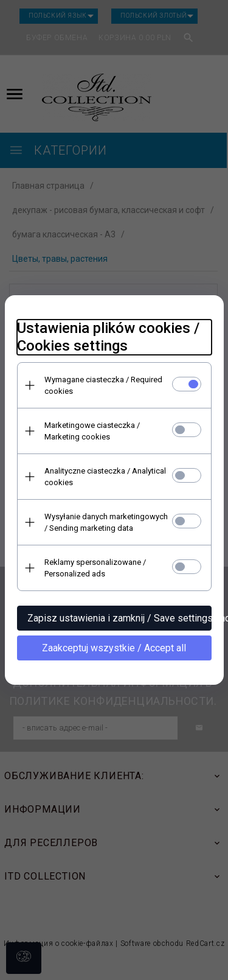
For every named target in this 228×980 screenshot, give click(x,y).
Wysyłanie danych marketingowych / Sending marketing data (106, 522)
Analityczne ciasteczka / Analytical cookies (105, 477)
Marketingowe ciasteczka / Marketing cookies (92, 431)
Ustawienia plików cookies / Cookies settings (108, 337)
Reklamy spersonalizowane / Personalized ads (95, 568)
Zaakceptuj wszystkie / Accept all (114, 648)
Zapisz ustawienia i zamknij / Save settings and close (119, 618)
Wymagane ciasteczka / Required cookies (103, 385)
